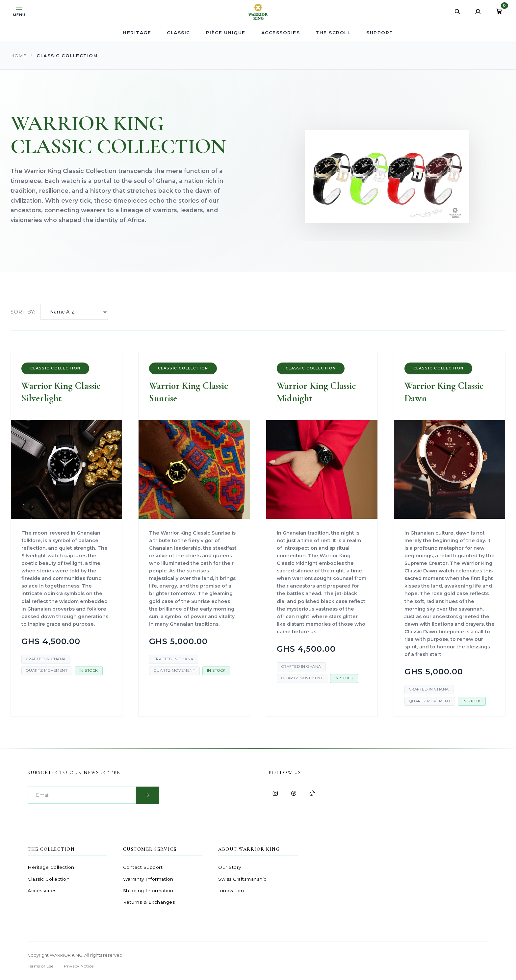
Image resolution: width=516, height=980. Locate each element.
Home (19, 56)
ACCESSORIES (281, 33)
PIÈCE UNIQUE (226, 33)
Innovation (231, 891)
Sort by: (23, 312)
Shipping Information (148, 891)
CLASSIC (179, 33)
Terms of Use (40, 967)
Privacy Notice (79, 967)
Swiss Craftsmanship (243, 879)
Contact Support (143, 868)
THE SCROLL (333, 33)
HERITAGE (137, 33)
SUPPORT (380, 33)
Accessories (42, 891)
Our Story (230, 868)
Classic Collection (49, 879)
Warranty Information (148, 879)
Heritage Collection (51, 868)
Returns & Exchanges (149, 903)
